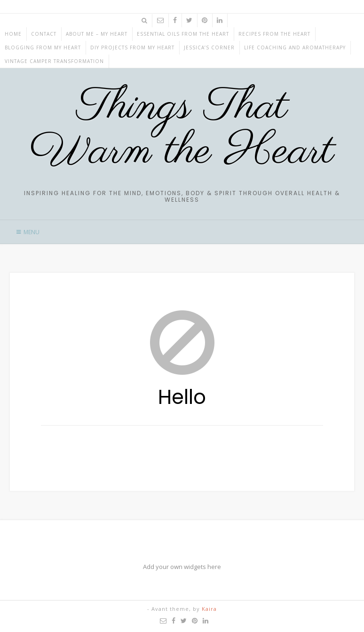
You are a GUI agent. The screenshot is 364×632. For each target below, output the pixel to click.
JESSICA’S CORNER (209, 47)
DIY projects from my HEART (132, 47)
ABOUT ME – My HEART (97, 34)
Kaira (209, 609)
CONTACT (44, 34)
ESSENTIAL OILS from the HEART (183, 34)
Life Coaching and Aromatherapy (295, 47)
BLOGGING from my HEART (43, 47)
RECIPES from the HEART (274, 34)
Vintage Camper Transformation (54, 61)
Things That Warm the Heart (182, 129)
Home (13, 34)
